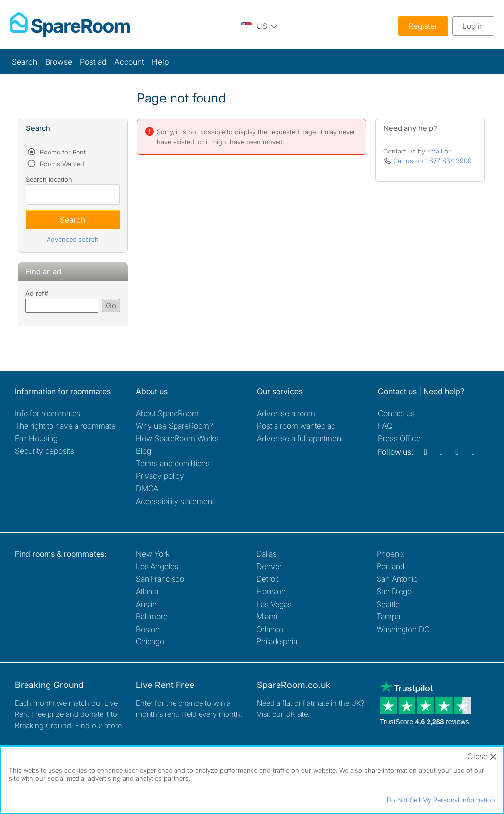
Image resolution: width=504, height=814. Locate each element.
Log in (473, 26)
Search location (49, 179)
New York (153, 554)
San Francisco (160, 579)
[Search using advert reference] (62, 306)
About (167, 413)
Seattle (388, 604)
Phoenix (391, 554)
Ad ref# (37, 293)
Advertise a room (286, 413)
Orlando (270, 629)
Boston (148, 629)
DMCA (147, 488)
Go (111, 305)
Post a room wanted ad (296, 426)
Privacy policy (160, 476)
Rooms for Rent (62, 152)
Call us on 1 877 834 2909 (432, 161)
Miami (267, 616)
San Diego (394, 591)
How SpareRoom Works (177, 438)
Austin (146, 604)
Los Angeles (157, 566)
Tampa (388, 616)
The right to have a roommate (65, 426)
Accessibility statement (175, 501)
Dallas (266, 554)
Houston (271, 591)
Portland (391, 566)
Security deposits (44, 451)
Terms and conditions (173, 463)
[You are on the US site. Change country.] (259, 26)
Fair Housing (36, 438)
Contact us (396, 413)
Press (399, 438)
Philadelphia (277, 641)
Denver (269, 566)
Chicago (150, 641)
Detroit (267, 579)
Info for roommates (48, 413)
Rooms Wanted (61, 164)
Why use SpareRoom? (175, 426)
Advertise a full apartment (300, 438)
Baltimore (152, 616)
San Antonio (397, 579)
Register (423, 26)
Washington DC (403, 629)
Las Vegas (274, 604)
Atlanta (147, 591)
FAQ (385, 426)
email (435, 151)
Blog (143, 451)
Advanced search (73, 239)
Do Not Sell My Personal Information (441, 800)
